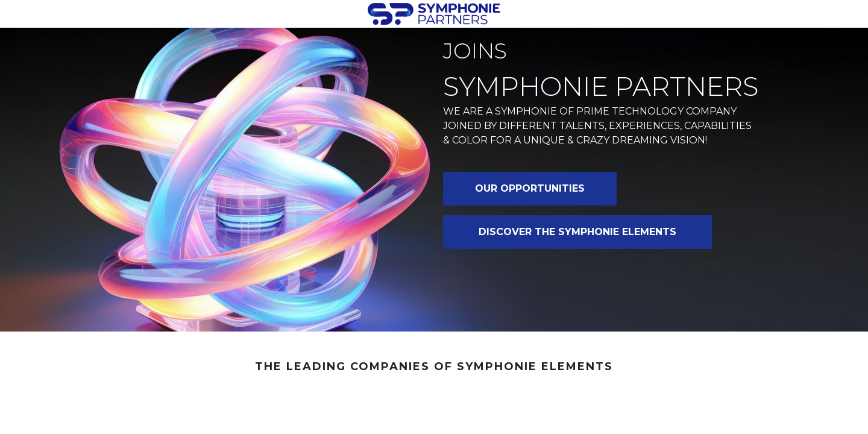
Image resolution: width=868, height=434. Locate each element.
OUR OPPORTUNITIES (530, 188)
